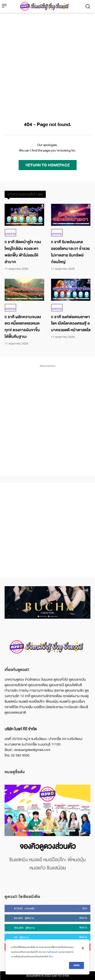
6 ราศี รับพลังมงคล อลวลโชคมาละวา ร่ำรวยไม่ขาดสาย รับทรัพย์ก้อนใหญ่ (70, 252)
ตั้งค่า (51, 957)
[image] (47, 810)
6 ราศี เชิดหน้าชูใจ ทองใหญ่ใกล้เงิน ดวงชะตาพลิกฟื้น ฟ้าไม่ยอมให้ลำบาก (23, 252)
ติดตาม (83, 918)
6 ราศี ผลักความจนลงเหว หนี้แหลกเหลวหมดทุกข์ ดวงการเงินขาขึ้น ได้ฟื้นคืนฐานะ (23, 327)
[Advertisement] (47, 62)
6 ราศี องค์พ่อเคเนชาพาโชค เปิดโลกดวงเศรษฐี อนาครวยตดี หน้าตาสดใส (71, 324)
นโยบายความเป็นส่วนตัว (48, 952)
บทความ (10, 234)
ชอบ (85, 908)
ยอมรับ (76, 965)
